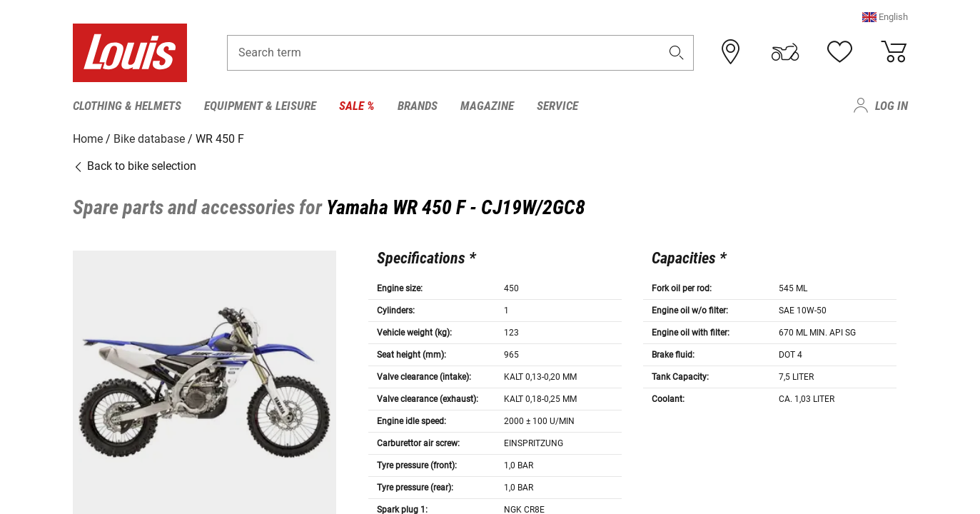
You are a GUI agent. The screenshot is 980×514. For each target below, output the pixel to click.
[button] (885, 17)
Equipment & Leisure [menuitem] (260, 106)
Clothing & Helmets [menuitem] (127, 106)
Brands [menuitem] (418, 106)
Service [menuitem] (557, 106)
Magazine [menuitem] (487, 106)
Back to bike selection (135, 166)
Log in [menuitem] (891, 106)
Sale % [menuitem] (357, 106)
